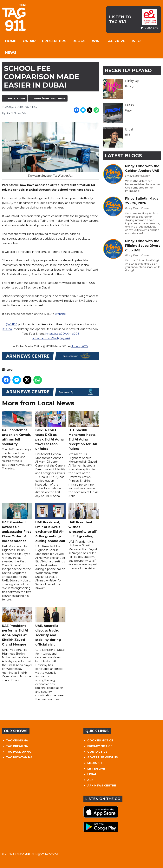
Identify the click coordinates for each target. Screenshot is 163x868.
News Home (16, 98)
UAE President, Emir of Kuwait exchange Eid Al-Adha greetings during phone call (51, 523)
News (11, 53)
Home (11, 41)
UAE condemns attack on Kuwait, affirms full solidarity (17, 428)
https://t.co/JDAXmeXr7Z (62, 334)
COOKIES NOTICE (100, 740)
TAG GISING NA (17, 740)
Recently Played (128, 70)
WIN (96, 41)
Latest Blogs (123, 156)
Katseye (130, 86)
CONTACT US (97, 752)
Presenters (54, 41)
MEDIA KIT (95, 763)
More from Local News (50, 98)
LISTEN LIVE (96, 769)
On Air (29, 41)
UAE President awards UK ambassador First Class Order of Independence (17, 523)
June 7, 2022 (80, 346)
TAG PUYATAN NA (19, 757)
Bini (127, 135)
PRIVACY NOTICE (100, 746)
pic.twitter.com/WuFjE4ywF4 (50, 338)
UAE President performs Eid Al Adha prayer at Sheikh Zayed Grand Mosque (17, 626)
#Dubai (7, 329)
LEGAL (92, 774)
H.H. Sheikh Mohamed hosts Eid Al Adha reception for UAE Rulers (84, 431)
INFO (136, 41)
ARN (90, 780)
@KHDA (12, 324)
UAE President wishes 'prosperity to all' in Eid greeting (84, 521)
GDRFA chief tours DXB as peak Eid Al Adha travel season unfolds (51, 431)
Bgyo (129, 110)
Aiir (28, 854)
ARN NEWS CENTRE (102, 785)
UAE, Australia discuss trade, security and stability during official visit (51, 626)
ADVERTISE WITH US (103, 757)
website (60, 314)
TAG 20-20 (116, 41)
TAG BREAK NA (17, 746)
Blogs (79, 41)
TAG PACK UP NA (18, 752)
